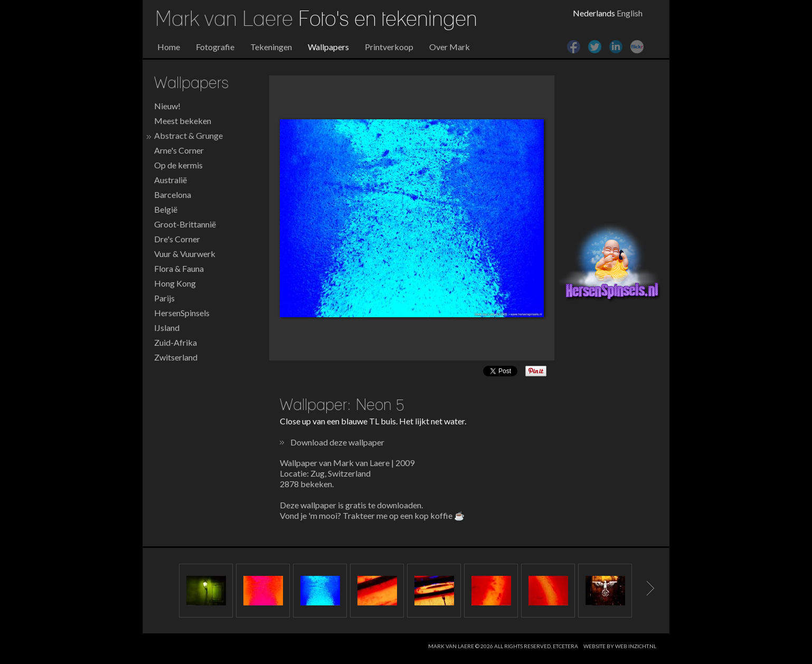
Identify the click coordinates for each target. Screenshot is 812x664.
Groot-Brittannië (185, 224)
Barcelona (173, 195)
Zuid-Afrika (176, 342)
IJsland (167, 328)
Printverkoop (389, 47)
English (630, 13)
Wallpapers (328, 47)
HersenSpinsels (182, 313)
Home (169, 47)
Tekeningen (271, 47)
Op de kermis (178, 165)
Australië (171, 180)
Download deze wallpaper (337, 442)
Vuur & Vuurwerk (185, 254)
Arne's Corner (179, 150)
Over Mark (450, 47)
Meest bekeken (183, 121)
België (166, 209)
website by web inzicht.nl (620, 646)
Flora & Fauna (179, 268)
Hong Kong (175, 283)
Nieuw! (167, 106)
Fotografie (215, 47)
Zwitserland (176, 357)
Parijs (164, 298)
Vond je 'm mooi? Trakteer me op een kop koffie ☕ (372, 515)
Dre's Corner (177, 239)
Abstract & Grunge (188, 135)
